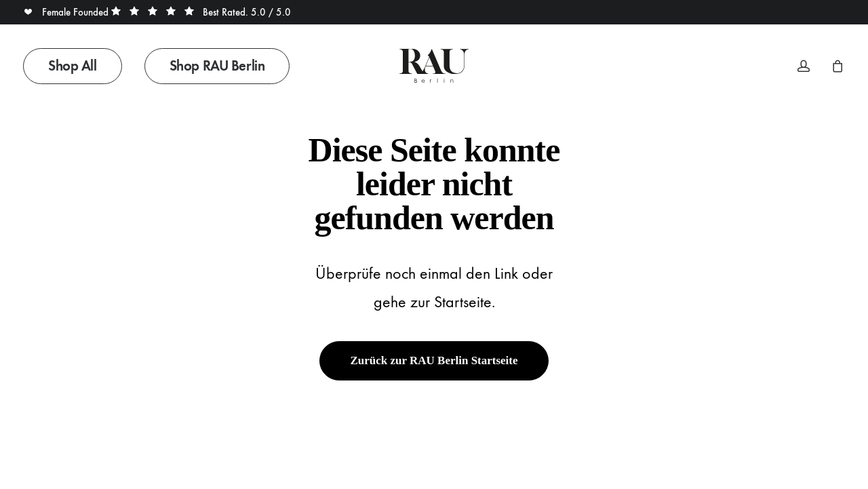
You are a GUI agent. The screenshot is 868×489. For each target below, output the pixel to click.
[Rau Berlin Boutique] (434, 66)
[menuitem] (77, 66)
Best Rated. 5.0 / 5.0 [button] (201, 12)
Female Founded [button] (67, 12)
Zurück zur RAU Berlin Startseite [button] (434, 360)
